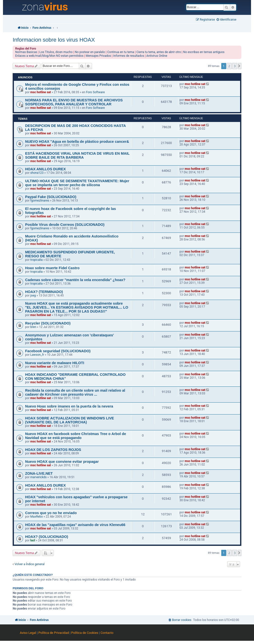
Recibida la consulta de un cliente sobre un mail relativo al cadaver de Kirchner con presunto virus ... (75, 392)
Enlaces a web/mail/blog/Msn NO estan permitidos (49, 56)
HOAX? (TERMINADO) (44, 292)
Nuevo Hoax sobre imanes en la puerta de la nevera (69, 406)
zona (45, 7)
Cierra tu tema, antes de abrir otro (159, 52)
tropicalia (36, 260)
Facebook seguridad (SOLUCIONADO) (58, 351)
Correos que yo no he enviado (51, 513)
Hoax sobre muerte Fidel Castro (52, 268)
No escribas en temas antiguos (204, 52)
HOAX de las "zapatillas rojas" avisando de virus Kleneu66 (75, 525)
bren (33, 327)
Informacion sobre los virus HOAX (54, 40)
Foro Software (95, 92)
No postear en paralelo (90, 52)
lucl (33, 540)
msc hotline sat (41, 92)
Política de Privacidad (54, 633)
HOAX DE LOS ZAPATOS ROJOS (53, 450)
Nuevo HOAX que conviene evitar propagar (62, 462)
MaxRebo (37, 517)
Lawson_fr (37, 355)
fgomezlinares (40, 201)
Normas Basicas (26, 52)
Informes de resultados (129, 56)
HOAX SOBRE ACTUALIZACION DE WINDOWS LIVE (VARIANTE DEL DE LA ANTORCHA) (69, 420)
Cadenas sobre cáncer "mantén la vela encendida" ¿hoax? (75, 280)
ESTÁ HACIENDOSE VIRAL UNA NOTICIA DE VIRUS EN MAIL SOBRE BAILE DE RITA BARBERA (77, 155)
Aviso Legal (28, 633)
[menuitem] (226, 20)
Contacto (107, 633)
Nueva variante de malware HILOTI (55, 363)
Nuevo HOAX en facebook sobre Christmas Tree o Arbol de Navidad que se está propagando (76, 436)
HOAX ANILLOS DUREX (45, 169)
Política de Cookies (85, 633)
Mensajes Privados (98, 56)
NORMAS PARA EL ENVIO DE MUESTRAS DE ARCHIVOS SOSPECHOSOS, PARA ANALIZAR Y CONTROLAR (74, 102)
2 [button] (229, 66)
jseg (33, 295)
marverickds (38, 477)
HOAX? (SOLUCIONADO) (47, 537)
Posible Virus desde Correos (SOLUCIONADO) (65, 225)
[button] (240, 66)
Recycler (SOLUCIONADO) (48, 323)
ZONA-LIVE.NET (39, 473)
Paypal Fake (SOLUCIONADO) (51, 197)
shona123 (37, 173)
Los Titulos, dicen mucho (56, 52)
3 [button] (235, 66)
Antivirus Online (157, 56)
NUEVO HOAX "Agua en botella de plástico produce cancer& (77, 142)
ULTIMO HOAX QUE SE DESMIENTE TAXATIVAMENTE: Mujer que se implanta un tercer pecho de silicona (77, 183)
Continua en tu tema (121, 52)
